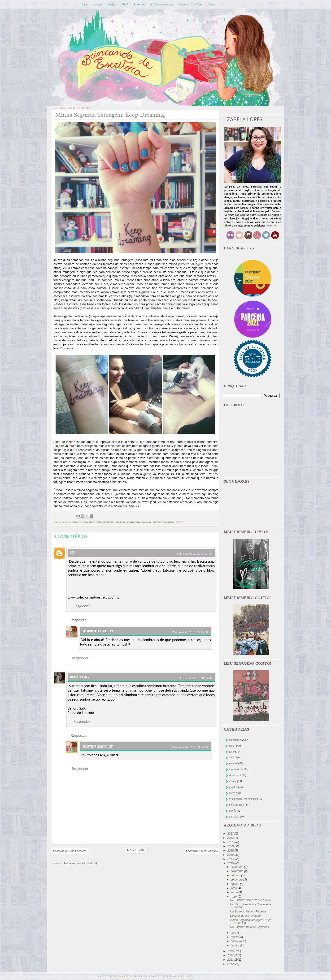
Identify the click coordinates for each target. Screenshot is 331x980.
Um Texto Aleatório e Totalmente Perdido (250, 906)
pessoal (121, 522)
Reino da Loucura (81, 713)
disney (233, 781)
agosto (235, 884)
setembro (237, 880)
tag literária (236, 769)
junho (235, 892)
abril (234, 933)
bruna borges (124, 976)
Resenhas (184, 4)
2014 (231, 955)
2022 (231, 838)
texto (197, 494)
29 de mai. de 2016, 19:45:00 (190, 632)
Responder (82, 606)
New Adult (235, 775)
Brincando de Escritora (98, 631)
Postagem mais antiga (202, 851)
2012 (231, 964)
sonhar (147, 522)
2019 (231, 851)
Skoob (125, 4)
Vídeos (199, 4)
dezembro (237, 867)
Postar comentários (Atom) (80, 863)
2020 (231, 846)
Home (84, 4)
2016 (231, 863)
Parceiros (139, 4)
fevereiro (237, 941)
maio (234, 897)
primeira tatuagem (191, 264)
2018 (231, 855)
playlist (233, 787)
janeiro (235, 946)
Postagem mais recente (70, 851)
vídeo (232, 793)
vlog (232, 746)
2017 (231, 859)
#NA (232, 757)
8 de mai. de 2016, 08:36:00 (194, 678)
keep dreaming (106, 522)
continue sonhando (83, 522)
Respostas (79, 620)
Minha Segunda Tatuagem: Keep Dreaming (251, 921)
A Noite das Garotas (162, 4)
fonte (103, 308)
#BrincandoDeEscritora (243, 799)
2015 (231, 951)
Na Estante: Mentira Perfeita (248, 912)
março (235, 937)
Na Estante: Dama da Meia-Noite (251, 900)
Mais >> (272, 226)
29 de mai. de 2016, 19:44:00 (190, 747)
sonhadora (134, 522)
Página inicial (136, 850)
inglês (233, 811)
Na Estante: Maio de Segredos (249, 927)
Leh (72, 553)
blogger (188, 976)
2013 (231, 960)
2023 (231, 834)
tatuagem (168, 522)
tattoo (157, 522)
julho (234, 888)
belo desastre (237, 805)
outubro (236, 875)
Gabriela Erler (80, 677)
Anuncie (98, 4)
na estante (235, 740)
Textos (212, 4)
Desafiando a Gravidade (245, 916)
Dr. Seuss (234, 817)
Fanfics (112, 4)
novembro (237, 871)
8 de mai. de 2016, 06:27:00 (194, 554)
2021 (231, 842)
